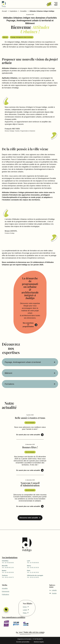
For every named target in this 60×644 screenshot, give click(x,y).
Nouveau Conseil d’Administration (30, 484)
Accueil (4, 11)
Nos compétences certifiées (14, 617)
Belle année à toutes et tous (30, 418)
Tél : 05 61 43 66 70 (14, 576)
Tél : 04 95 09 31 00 (14, 566)
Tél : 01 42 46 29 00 (40, 571)
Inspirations (13, 11)
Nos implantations (10, 557)
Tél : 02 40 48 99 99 (14, 571)
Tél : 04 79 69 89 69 (14, 562)
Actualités (23, 11)
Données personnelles (23, 642)
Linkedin (53, 590)
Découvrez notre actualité (29, 518)
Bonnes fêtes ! (30, 447)
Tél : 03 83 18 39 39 (40, 566)
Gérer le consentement (6, 609)
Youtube (53, 593)
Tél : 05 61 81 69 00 (40, 576)
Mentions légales (39, 642)
